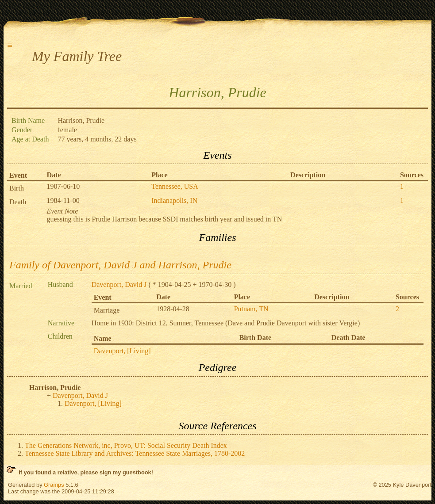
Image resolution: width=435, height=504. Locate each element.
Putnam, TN (251, 309)
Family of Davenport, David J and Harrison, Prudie (120, 265)
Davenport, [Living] (122, 351)
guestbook (137, 472)
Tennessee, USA (175, 186)
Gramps (54, 485)
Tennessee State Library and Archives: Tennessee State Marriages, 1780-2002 (135, 453)
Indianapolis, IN (174, 200)
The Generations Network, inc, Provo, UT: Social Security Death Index (126, 445)
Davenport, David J (119, 284)
